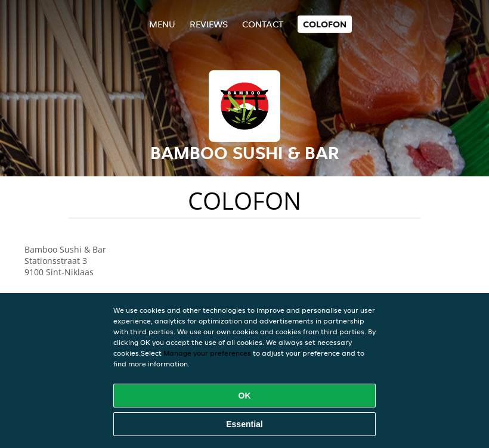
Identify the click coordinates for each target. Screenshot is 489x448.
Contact (263, 24)
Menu (162, 24)
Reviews (209, 24)
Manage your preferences (207, 353)
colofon (325, 24)
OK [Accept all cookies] (245, 396)
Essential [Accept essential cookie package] (244, 424)
